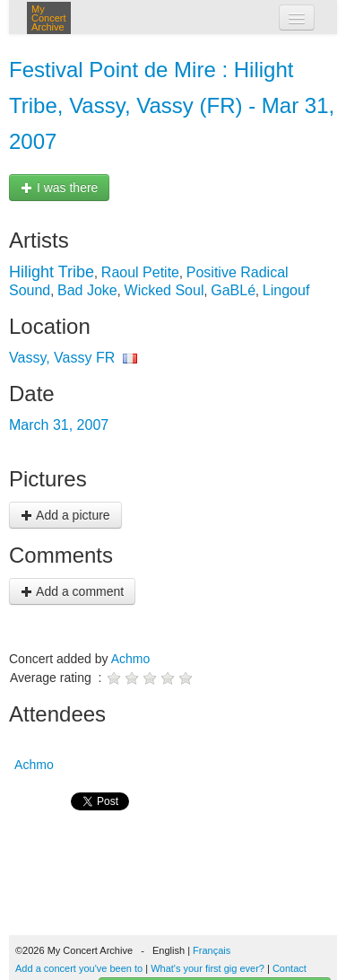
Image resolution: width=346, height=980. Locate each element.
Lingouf (286, 290)
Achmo (131, 659)
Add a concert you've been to (79, 968)
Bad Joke (87, 290)
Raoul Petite (140, 272)
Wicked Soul (164, 290)
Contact (290, 968)
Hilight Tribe (52, 272)
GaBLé (233, 290)
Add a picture (65, 515)
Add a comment (72, 591)
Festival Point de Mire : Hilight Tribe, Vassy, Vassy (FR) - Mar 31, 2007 (172, 105)
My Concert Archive (49, 18)
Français (212, 950)
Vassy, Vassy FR (62, 358)
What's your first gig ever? (208, 968)
